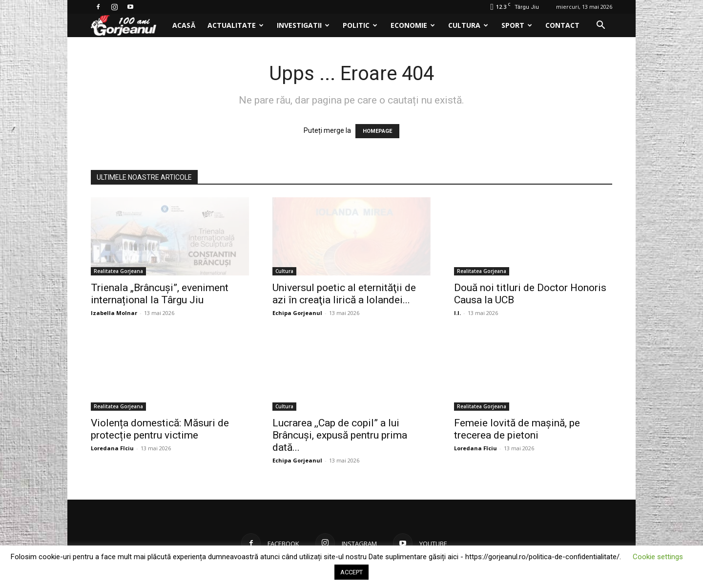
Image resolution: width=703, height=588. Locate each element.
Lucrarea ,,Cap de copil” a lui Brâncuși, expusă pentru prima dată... (340, 435)
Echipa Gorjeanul (297, 313)
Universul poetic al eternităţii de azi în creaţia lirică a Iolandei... (344, 294)
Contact (562, 25)
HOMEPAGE (377, 131)
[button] (600, 26)
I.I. (457, 313)
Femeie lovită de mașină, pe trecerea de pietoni (517, 429)
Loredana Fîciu (112, 448)
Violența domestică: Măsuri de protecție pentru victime (160, 429)
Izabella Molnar (114, 313)
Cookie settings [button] (658, 557)
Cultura (468, 25)
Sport (517, 25)
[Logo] (129, 26)
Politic (360, 25)
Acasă (184, 25)
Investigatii (303, 25)
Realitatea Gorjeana (118, 271)
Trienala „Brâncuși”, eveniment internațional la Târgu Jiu (160, 294)
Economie (413, 25)
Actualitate (236, 25)
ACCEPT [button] (351, 572)
